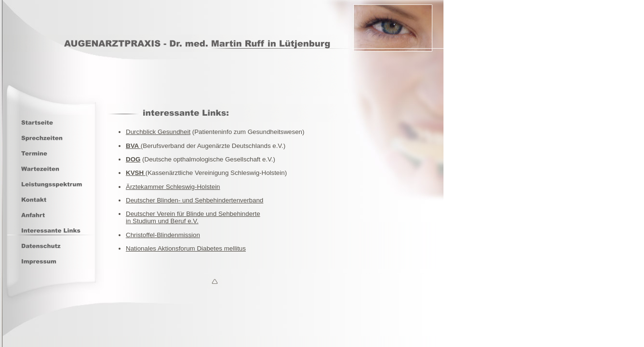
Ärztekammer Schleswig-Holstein (173, 187)
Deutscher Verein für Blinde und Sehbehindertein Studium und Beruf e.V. (193, 217)
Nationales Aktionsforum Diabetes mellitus (186, 248)
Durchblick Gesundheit (158, 132)
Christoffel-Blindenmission (163, 235)
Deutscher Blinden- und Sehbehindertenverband (195, 200)
